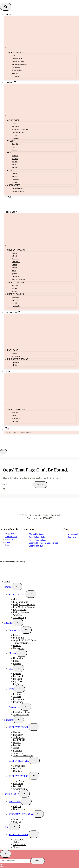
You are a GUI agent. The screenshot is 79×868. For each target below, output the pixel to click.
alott (13, 55)
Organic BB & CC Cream (20, 129)
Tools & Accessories (18, 279)
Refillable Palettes (18, 191)
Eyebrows (15, 182)
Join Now (72, 537)
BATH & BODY (12, 794)
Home (9, 197)
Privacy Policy (11, 539)
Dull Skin (15, 303)
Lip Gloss (15, 168)
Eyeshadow (15, 179)
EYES (11, 689)
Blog (7, 545)
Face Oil (14, 268)
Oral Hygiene (16, 356)
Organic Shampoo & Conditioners (43, 543)
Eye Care (15, 274)
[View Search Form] (6, 7)
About (8, 542)
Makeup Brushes (17, 188)
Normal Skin (16, 285)
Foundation (15, 126)
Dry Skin (14, 288)
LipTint (14, 165)
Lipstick (17, 673)
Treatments (15, 412)
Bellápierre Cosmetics (19, 61)
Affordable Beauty (37, 534)
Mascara (15, 176)
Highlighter (15, 144)
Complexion (15, 630)
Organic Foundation (37, 537)
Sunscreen (15, 277)
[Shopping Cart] (7, 429)
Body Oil (14, 353)
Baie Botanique (17, 58)
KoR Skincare (16, 67)
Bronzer (14, 150)
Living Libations (17, 70)
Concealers (15, 138)
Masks (14, 271)
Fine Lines (15, 300)
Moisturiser (15, 259)
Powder (14, 135)
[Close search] (6, 854)
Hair (7, 827)
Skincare (9, 720)
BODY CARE (15, 801)
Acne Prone (16, 297)
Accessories (14, 707)
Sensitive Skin (16, 306)
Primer (14, 123)
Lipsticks (15, 156)
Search (38, 861)
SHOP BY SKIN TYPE (19, 761)
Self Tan (14, 365)
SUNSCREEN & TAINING (21, 814)
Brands (8, 587)
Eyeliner (14, 173)
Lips (11, 668)
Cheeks (12, 653)
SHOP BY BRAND (17, 594)
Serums (14, 265)
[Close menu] (1, 577)
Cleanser (15, 253)
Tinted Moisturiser (18, 132)
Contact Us (10, 534)
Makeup (8, 623)
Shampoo (15, 421)
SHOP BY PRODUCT (18, 727)
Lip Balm (15, 162)
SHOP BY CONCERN (19, 776)
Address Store (11, 537)
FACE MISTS (16, 262)
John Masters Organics (20, 64)
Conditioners (16, 418)
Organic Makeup (36, 546)
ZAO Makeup (16, 76)
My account (73, 534)
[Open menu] (3, 452)
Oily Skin (14, 291)
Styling (14, 415)
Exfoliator (15, 256)
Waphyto (15, 73)
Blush (13, 147)
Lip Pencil (15, 159)
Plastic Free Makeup (38, 540)
